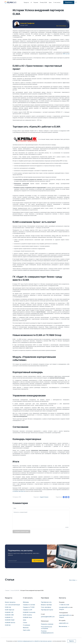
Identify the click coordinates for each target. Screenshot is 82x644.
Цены (50, 2)
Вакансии (26, 628)
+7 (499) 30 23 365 (64, 605)
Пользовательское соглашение (46, 628)
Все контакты (63, 626)
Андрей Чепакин (44, 497)
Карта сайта (27, 630)
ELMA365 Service (10, 623)
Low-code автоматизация (12, 605)
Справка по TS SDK (29, 607)
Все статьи (72, 580)
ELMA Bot (8, 625)
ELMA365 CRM (9, 615)
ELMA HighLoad (10, 610)
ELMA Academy (27, 615)
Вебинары (26, 602)
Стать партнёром (46, 607)
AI (31, 2)
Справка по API (28, 610)
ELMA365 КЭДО (10, 620)
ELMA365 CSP (9, 612)
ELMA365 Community (29, 612)
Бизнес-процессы (10, 602)
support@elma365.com (65, 615)
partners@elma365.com (48, 617)
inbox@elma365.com (65, 607)
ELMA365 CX (9, 617)
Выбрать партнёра (46, 605)
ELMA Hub (8, 607)
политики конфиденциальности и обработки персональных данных (35, 641)
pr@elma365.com (64, 623)
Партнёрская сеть (46, 602)
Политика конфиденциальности (47, 632)
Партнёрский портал (47, 610)
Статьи (25, 623)
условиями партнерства (19, 491)
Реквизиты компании (47, 624)
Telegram (61, 609)
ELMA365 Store (27, 617)
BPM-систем (66, 54)
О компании (26, 625)
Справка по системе (29, 605)
